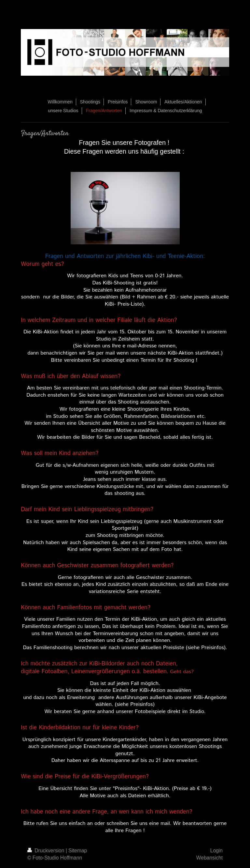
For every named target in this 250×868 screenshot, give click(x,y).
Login (216, 851)
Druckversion (47, 851)
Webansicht (209, 858)
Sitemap (78, 851)
